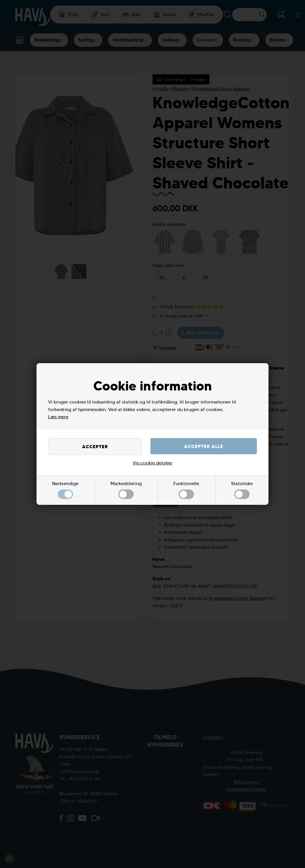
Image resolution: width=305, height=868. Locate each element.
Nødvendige (65, 490)
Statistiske (242, 490)
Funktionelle (186, 490)
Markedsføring (126, 490)
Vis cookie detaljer (153, 463)
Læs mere (58, 417)
